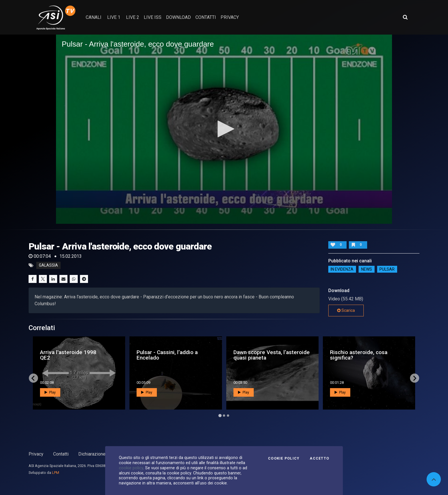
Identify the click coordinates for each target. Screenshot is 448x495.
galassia (48, 266)
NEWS (367, 269)
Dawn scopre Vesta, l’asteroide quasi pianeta (272, 355)
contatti (206, 17)
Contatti (61, 454)
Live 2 (133, 17)
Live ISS (153, 17)
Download (178, 17)
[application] (224, 129)
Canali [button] (94, 17)
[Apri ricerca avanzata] (405, 17)
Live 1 (114, 17)
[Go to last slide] (33, 378)
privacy (230, 17)
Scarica (346, 310)
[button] (224, 129)
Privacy (36, 454)
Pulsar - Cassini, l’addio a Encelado (167, 355)
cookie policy (131, 468)
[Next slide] (415, 378)
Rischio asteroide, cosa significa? (359, 355)
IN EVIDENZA (342, 269)
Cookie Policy (284, 458)
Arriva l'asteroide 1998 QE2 (68, 355)
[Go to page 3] (228, 416)
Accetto (319, 458)
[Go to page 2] (224, 416)
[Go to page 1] (220, 416)
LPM (56, 473)
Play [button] (50, 392)
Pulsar (387, 269)
